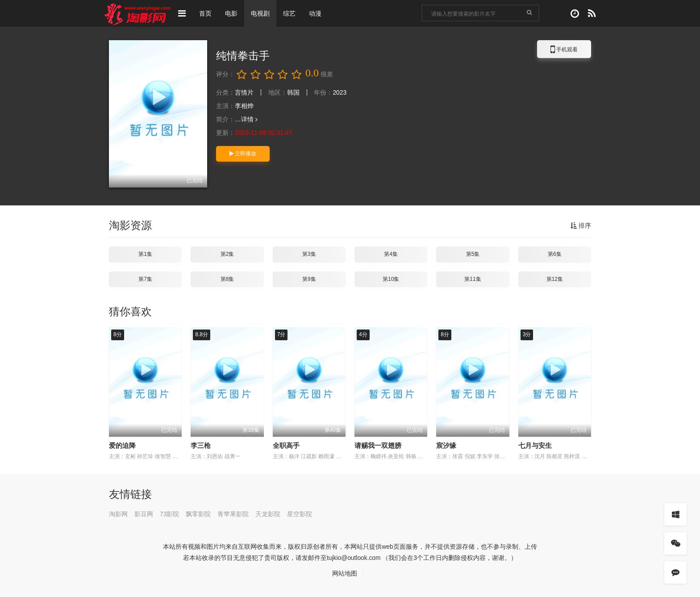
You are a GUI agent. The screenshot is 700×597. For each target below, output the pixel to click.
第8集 (227, 279)
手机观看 (564, 51)
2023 (340, 92)
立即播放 (243, 154)
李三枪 (201, 445)
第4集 (391, 254)
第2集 (227, 254)
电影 (231, 13)
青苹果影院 (233, 514)
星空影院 (300, 514)
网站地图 (345, 573)
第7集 (145, 279)
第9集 (309, 279)
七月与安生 (535, 445)
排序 (581, 225)
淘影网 (118, 514)
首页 (205, 13)
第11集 (473, 279)
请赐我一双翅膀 (378, 445)
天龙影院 (268, 514)
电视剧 (260, 13)
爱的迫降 (122, 445)
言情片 (244, 92)
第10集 (391, 279)
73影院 (170, 514)
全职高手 (286, 445)
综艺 (289, 13)
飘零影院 (199, 514)
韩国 (293, 92)
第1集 (145, 254)
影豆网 (144, 514)
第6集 (555, 254)
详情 (249, 119)
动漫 (315, 13)
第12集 (555, 279)
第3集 (309, 254)
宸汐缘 (446, 445)
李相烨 (244, 106)
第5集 (473, 254)
